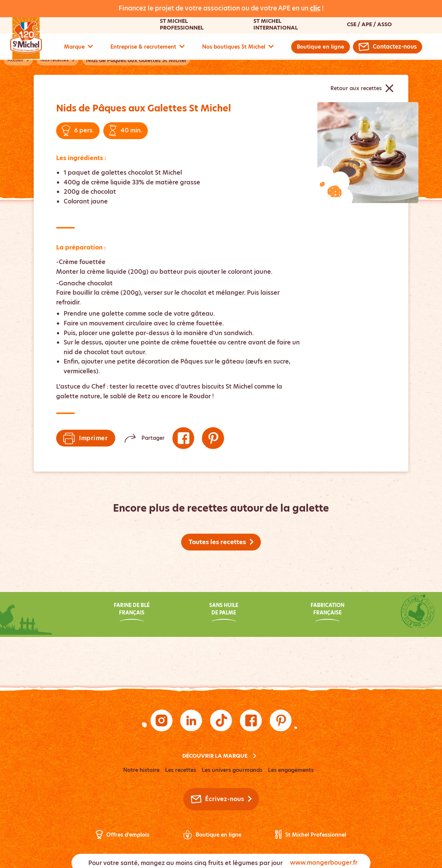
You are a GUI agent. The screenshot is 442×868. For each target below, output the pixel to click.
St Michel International (275, 24)
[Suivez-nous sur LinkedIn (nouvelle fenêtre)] (191, 721)
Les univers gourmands (232, 770)
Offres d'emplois (128, 835)
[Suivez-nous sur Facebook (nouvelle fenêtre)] (183, 438)
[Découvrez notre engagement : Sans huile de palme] (221, 613)
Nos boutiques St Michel (238, 47)
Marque (79, 47)
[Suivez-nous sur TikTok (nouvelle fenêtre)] (221, 721)
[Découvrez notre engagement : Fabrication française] (313, 613)
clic (315, 8)
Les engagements (291, 770)
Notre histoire (141, 770)
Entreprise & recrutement (148, 47)
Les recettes (181, 770)
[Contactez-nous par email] (387, 47)
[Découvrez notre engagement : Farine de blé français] (129, 613)
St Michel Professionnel (181, 24)
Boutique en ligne (320, 47)
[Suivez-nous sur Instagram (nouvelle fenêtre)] (161, 721)
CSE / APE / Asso (369, 24)
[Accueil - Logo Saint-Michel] (31, 38)
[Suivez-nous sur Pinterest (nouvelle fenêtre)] (213, 438)
